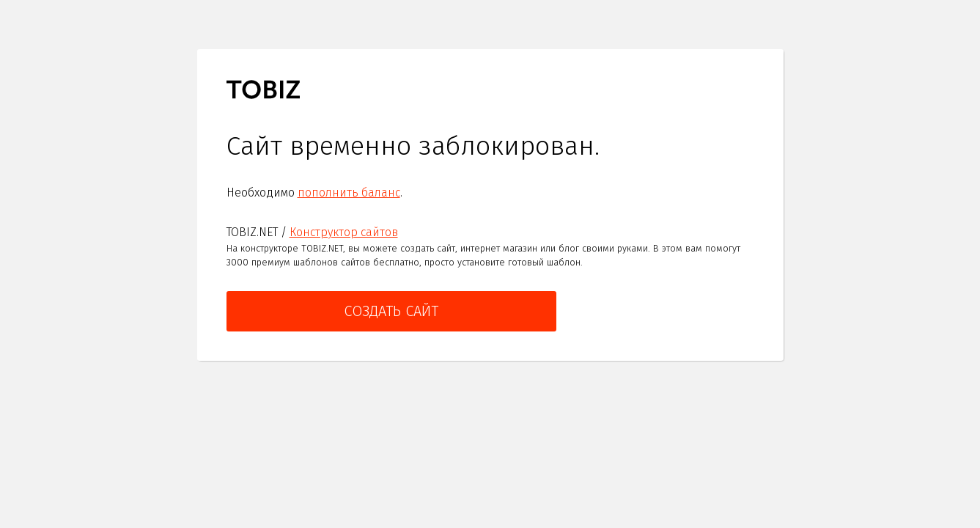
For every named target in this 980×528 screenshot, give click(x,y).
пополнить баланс (349, 192)
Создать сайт (391, 311)
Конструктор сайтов (344, 232)
